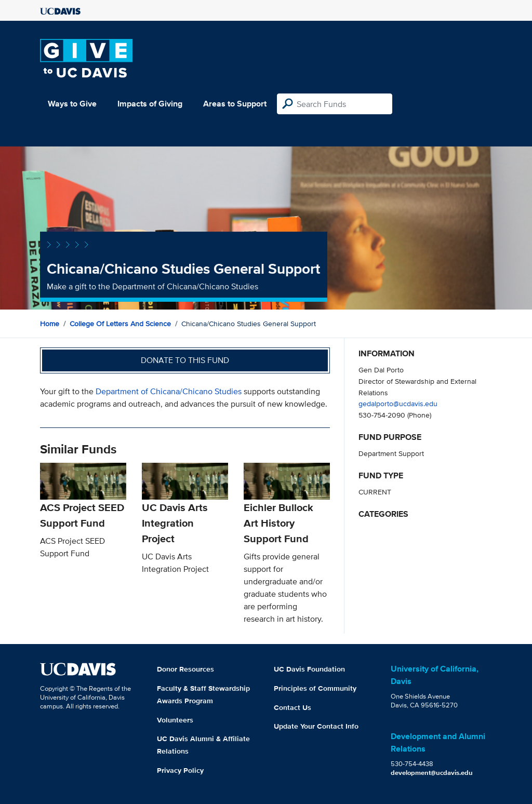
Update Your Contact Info (316, 726)
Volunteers (175, 720)
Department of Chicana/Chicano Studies (169, 391)
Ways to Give (72, 104)
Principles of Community (315, 688)
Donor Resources (185, 669)
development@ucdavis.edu (432, 773)
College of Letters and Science (120, 324)
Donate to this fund (185, 360)
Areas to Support (235, 104)
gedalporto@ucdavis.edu (398, 403)
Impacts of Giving (150, 104)
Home (50, 324)
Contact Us (292, 707)
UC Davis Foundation (309, 669)
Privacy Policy (180, 770)
